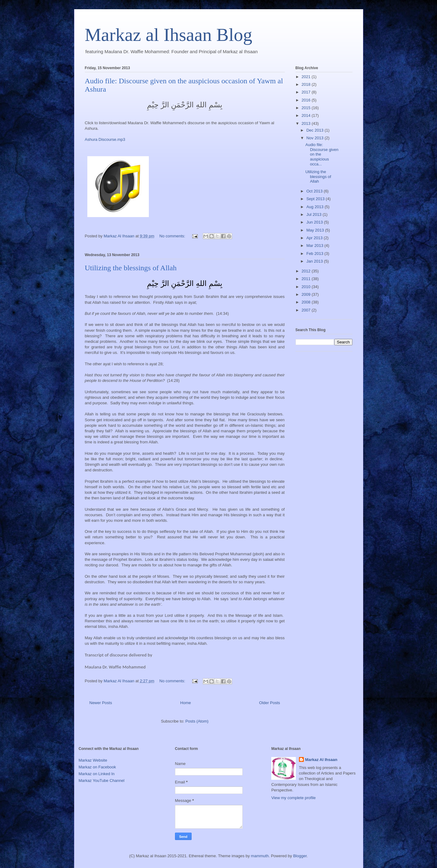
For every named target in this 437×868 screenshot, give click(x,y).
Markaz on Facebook (97, 767)
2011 (307, 279)
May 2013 (316, 230)
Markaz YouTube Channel (102, 781)
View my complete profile (293, 798)
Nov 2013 (315, 138)
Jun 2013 (315, 222)
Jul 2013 (314, 214)
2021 (307, 77)
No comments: (173, 236)
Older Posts (270, 703)
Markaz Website (93, 760)
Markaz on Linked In (97, 774)
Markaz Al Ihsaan (321, 760)
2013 (307, 123)
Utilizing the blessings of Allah (131, 268)
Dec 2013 (315, 130)
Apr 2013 (315, 238)
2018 (307, 84)
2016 (307, 100)
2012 (307, 271)
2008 (307, 302)
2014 (307, 115)
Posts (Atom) (197, 721)
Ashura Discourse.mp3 (105, 139)
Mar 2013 (315, 246)
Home (186, 703)
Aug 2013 (315, 207)
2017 (307, 92)
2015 (307, 108)
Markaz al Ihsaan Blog (169, 35)
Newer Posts (101, 703)
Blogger (300, 856)
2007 (307, 310)
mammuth (260, 856)
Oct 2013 (315, 191)
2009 (307, 294)
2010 (307, 287)
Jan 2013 (315, 261)
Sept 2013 (316, 199)
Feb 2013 (315, 254)
